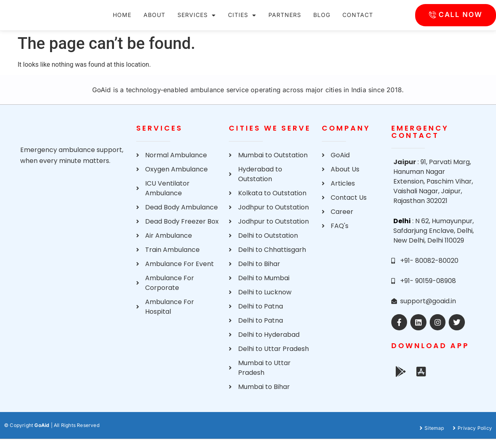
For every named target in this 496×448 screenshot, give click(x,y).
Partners (285, 19)
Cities (242, 20)
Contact (358, 19)
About (154, 19)
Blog (322, 19)
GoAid (42, 434)
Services (197, 20)
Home (122, 19)
